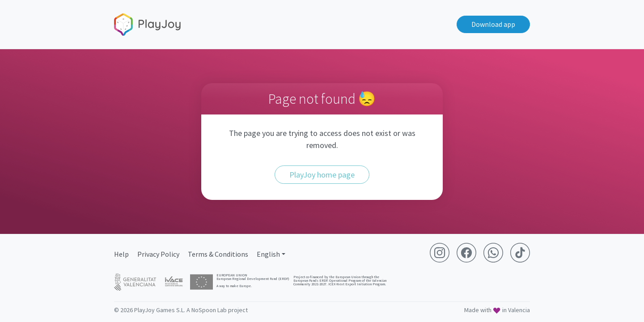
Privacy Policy (158, 254)
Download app (493, 24)
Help (121, 254)
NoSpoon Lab (209, 310)
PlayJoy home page (322, 175)
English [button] (268, 254)
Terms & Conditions (218, 254)
